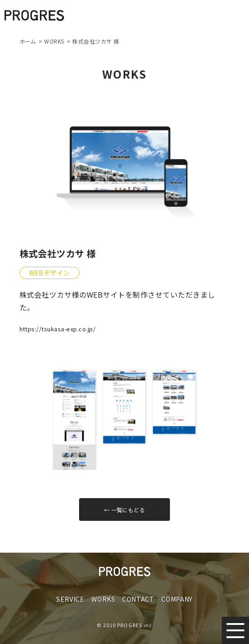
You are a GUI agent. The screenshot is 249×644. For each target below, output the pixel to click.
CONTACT (138, 599)
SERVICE (70, 599)
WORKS (103, 599)
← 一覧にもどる (125, 510)
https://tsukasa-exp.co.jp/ (57, 329)
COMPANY (177, 599)
